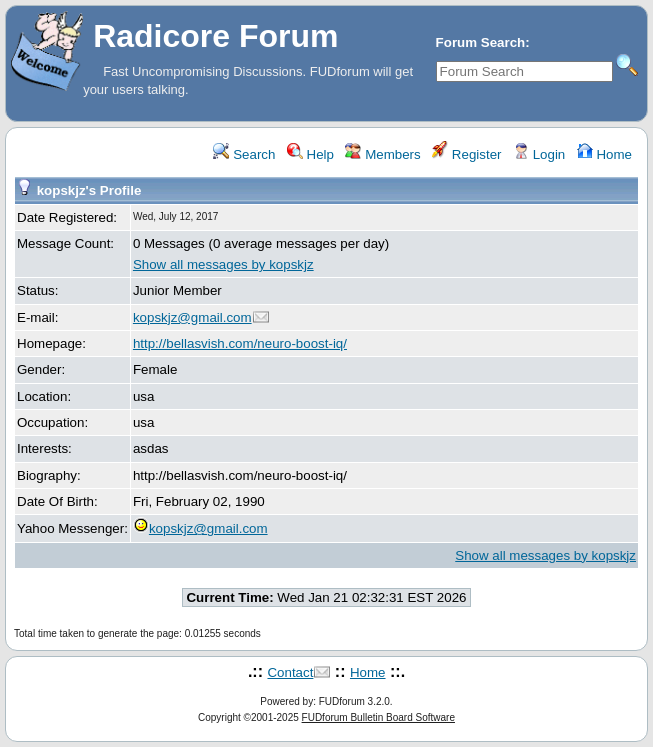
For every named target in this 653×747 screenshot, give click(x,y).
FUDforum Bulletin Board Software (378, 717)
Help (310, 154)
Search (244, 154)
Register (466, 154)
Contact (290, 672)
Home (604, 154)
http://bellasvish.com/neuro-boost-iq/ (240, 343)
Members (382, 154)
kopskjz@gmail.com (192, 317)
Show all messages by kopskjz (223, 264)
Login (539, 154)
